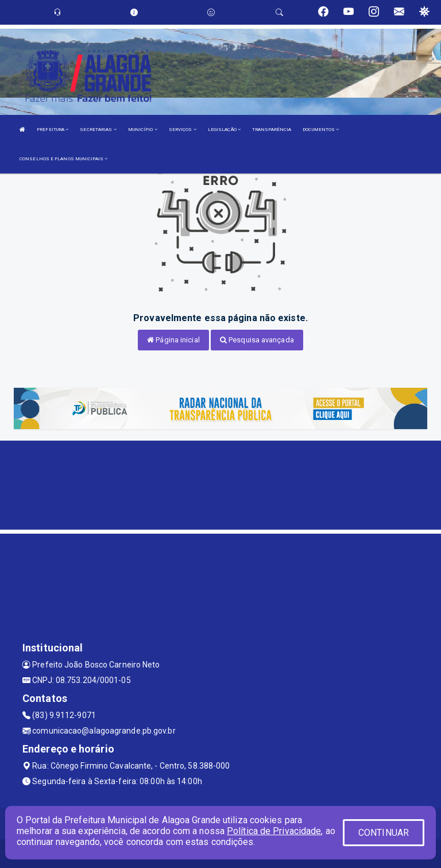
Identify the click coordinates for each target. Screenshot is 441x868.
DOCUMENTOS (321, 130)
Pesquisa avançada (257, 340)
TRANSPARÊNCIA (272, 130)
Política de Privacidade (274, 831)
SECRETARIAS (98, 130)
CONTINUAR (384, 833)
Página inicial (173, 340)
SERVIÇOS (183, 130)
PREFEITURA (53, 130)
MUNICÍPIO (143, 130)
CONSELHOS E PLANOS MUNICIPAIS (63, 159)
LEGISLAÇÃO (224, 130)
